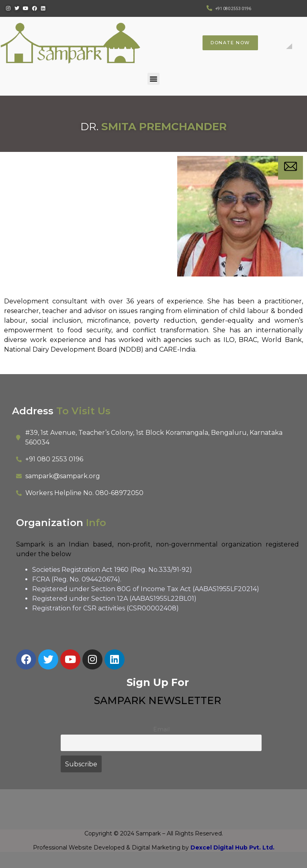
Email (161, 729)
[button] (153, 79)
